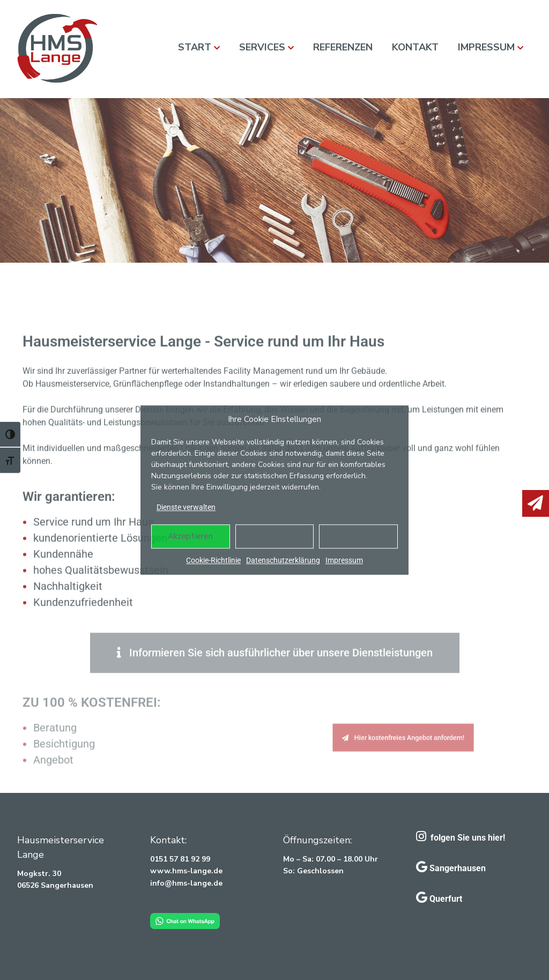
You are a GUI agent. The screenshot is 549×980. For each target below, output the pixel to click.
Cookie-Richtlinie (213, 560)
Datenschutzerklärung (283, 560)
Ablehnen (274, 536)
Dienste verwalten (186, 507)
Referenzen (343, 47)
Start (195, 47)
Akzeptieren (190, 536)
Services (262, 47)
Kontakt (415, 47)
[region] (274, 180)
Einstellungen (358, 536)
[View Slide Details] (274, 180)
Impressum (344, 560)
